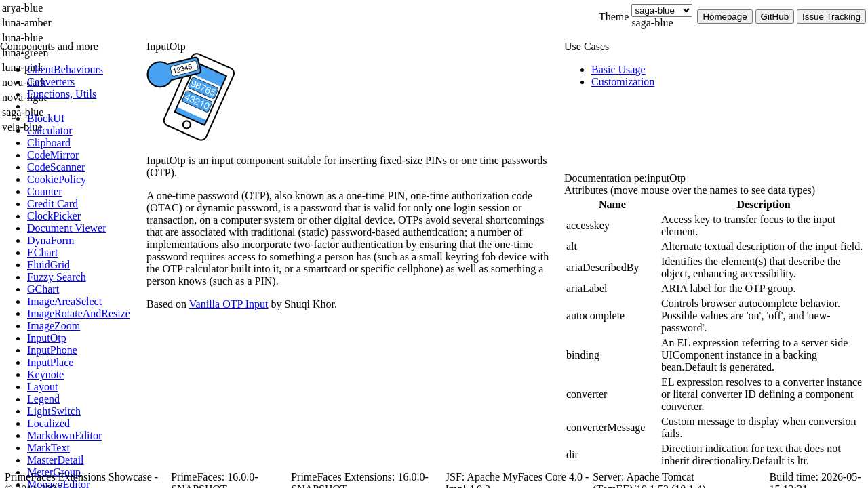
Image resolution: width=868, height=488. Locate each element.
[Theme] (662, 11)
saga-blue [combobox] (652, 23)
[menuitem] (85, 70)
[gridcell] (612, 226)
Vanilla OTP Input (229, 304)
